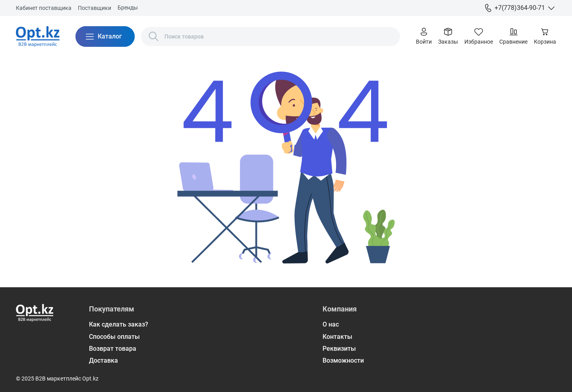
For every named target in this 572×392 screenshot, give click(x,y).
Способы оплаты (114, 337)
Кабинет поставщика (44, 8)
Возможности (343, 360)
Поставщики (95, 8)
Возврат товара (113, 349)
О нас (331, 324)
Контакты (337, 337)
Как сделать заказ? (119, 324)
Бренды (128, 8)
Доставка (103, 360)
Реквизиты (339, 349)
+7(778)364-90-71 (520, 8)
